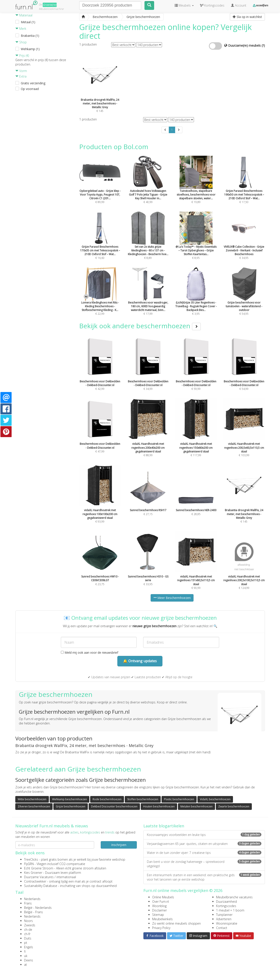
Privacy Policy (161, 928)
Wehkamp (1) (30, 49)
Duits (28, 938)
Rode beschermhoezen (107, 799)
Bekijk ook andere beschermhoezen (140, 326)
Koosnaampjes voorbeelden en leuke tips (204, 835)
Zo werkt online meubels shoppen (176, 923)
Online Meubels (163, 897)
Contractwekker (35, 881)
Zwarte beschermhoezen (234, 806)
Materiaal (24, 15)
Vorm (21, 71)
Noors (28, 921)
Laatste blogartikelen (164, 826)
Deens (29, 960)
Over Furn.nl (160, 901)
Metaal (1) (28, 22)
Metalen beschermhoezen (196, 806)
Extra (21, 76)
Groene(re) (50, 5)
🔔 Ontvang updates (140, 661)
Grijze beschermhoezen (71, 806)
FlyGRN (29, 864)
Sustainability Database (41, 886)
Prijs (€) (22, 56)
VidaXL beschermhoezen (215, 799)
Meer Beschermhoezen (172, 598)
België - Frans (33, 912)
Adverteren (224, 919)
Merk (21, 29)
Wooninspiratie (227, 923)
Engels (29, 947)
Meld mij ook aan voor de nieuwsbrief (90, 652)
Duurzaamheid (226, 901)
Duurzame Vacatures (39, 877)
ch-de (28, 930)
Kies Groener (33, 873)
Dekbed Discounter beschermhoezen (114, 806)
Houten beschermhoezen (159, 806)
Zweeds (30, 925)
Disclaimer (159, 910)
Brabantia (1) (30, 36)
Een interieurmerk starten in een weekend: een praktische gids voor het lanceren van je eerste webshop (204, 877)
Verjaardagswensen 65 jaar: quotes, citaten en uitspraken (204, 844)
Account (239, 5)
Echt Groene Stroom (39, 868)
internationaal (66, 877)
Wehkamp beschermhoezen (70, 799)
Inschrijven (119, 845)
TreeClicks (31, 859)
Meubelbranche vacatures (234, 897)
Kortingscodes (226, 906)
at (26, 965)
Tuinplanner (224, 915)
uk (26, 956)
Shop (21, 42)
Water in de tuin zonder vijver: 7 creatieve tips (204, 853)
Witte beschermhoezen (32, 799)
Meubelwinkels (162, 919)
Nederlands (32, 899)
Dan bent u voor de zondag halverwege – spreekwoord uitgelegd (204, 864)
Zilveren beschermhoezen (34, 806)
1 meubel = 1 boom (230, 910)
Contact (222, 928)
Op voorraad (30, 89)
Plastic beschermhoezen (179, 799)
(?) (263, 45)
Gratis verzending (33, 83)
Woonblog (159, 906)
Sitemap (158, 915)
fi (25, 951)
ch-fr (27, 934)
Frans (28, 903)
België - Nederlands (38, 908)
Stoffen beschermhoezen (143, 799)
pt (26, 943)
